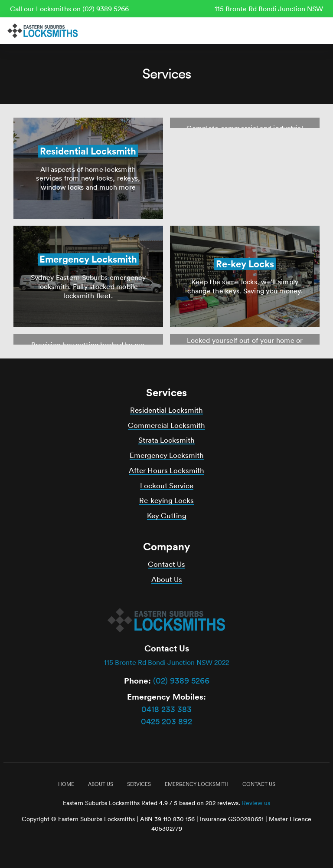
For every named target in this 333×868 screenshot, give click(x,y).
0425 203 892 (166, 721)
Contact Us (166, 564)
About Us (167, 579)
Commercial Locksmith (166, 425)
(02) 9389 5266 (181, 681)
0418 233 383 (166, 709)
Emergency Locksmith (167, 455)
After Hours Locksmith (166, 470)
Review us (256, 803)
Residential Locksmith (166, 410)
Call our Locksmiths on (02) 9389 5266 (69, 9)
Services (139, 784)
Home (66, 784)
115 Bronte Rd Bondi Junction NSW (269, 9)
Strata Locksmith (166, 440)
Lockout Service (167, 485)
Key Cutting (167, 515)
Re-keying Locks (166, 500)
